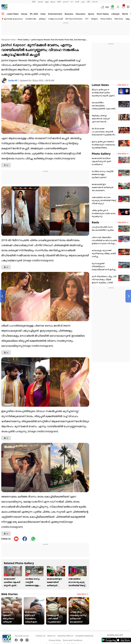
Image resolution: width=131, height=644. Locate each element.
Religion (94, 19)
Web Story (119, 19)
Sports (91, 14)
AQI (107, 7)
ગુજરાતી (65, 2)
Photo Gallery (106, 19)
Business (69, 14)
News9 (40, 2)
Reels (95, 222)
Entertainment (55, 14)
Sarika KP (13, 80)
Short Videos (103, 14)
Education (81, 14)
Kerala (24, 14)
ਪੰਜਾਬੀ (77, 2)
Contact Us (41, 636)
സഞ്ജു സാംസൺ (55, 19)
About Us (51, 636)
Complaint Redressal (84, 636)
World (125, 14)
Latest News (100, 85)
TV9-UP (95, 2)
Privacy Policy (55, 640)
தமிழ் (83, 2)
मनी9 (88, 2)
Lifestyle (116, 14)
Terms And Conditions (72, 640)
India (43, 14)
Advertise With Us (65, 636)
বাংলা (72, 2)
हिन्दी (34, 2)
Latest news (13, 14)
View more (82, 594)
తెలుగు (53, 2)
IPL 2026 (34, 14)
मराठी (59, 2)
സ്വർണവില (31, 19)
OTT (87, 19)
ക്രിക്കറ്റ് (42, 19)
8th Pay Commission (74, 19)
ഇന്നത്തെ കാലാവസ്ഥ (13, 19)
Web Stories (10, 594)
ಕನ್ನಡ (47, 2)
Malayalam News (8, 40)
